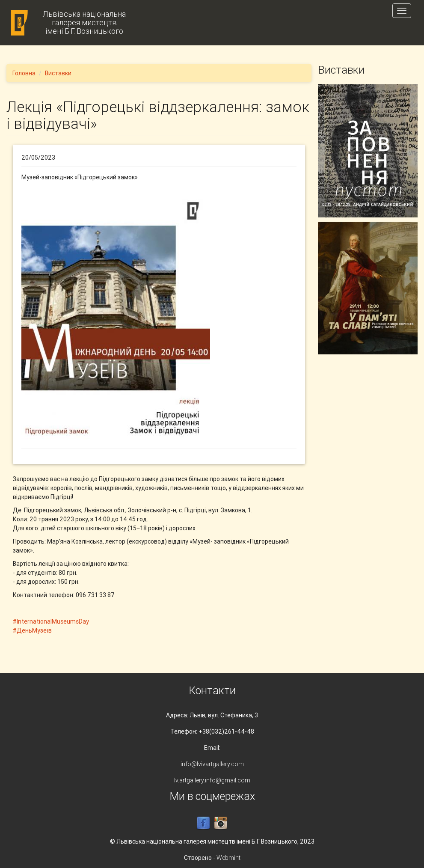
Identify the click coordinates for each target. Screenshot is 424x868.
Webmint (228, 858)
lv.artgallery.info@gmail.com (212, 780)
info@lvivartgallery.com (212, 764)
